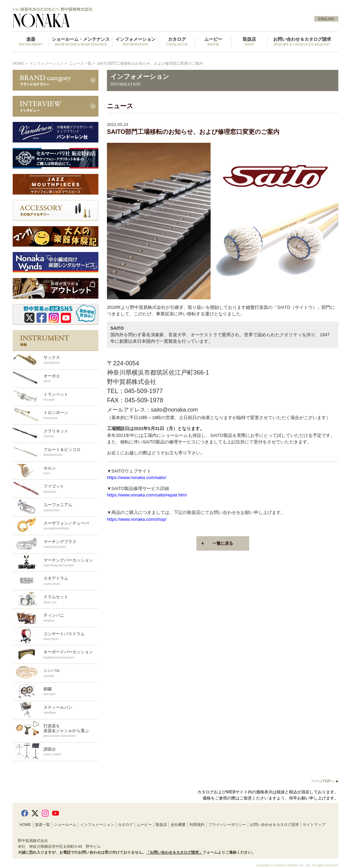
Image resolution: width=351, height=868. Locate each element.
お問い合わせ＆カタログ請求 (302, 42)
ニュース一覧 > (82, 63)
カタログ (125, 825)
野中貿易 (91, 17)
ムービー (144, 825)
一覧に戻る (223, 543)
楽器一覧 (43, 825)
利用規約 (197, 825)
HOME (19, 63)
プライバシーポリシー (227, 825)
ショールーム (65, 825)
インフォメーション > (49, 63)
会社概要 (178, 825)
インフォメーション (97, 825)
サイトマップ (314, 825)
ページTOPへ (325, 781)
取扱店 (161, 825)
